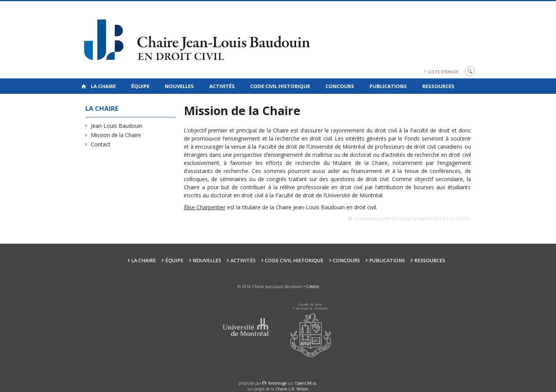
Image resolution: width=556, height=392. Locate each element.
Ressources (438, 86)
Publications (388, 86)
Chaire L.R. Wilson (292, 389)
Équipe (140, 86)
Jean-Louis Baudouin (117, 126)
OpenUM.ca (305, 383)
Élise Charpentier (205, 207)
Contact (101, 144)
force (277, 383)
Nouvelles (179, 86)
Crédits (313, 287)
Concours (340, 86)
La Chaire (103, 86)
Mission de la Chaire (116, 135)
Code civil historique (280, 86)
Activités (222, 86)
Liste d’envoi (443, 72)
